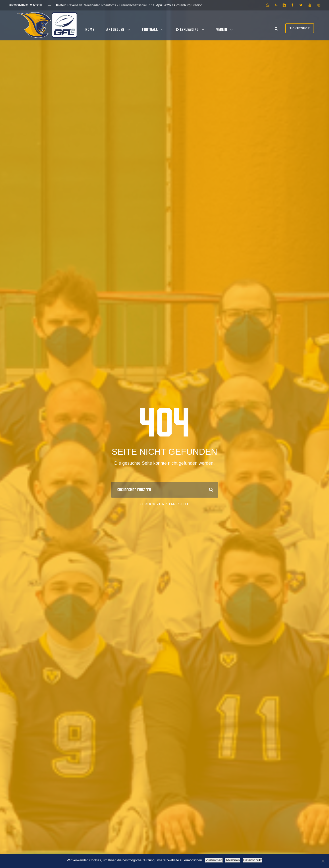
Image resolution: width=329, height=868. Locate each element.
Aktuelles (115, 29)
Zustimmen (214, 860)
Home (90, 29)
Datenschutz (252, 860)
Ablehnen (233, 860)
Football (150, 29)
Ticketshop (300, 28)
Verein (222, 29)
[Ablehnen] (323, 861)
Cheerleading (187, 29)
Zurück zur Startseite (164, 504)
